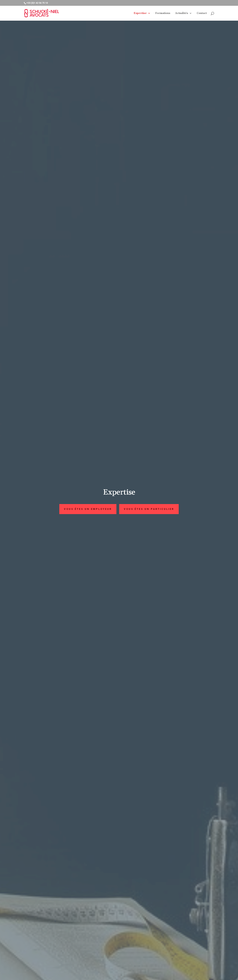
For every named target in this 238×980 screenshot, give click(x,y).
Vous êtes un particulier (149, 509)
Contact (202, 13)
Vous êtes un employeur (88, 509)
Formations (163, 13)
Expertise (140, 13)
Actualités (182, 13)
